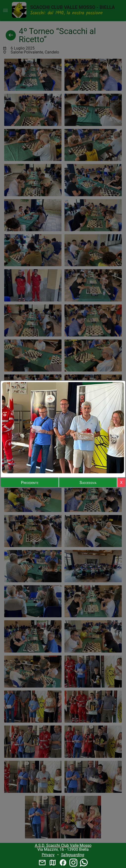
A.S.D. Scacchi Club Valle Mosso (63, 845)
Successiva (88, 483)
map (53, 863)
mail (42, 863)
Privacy (48, 855)
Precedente (30, 483)
